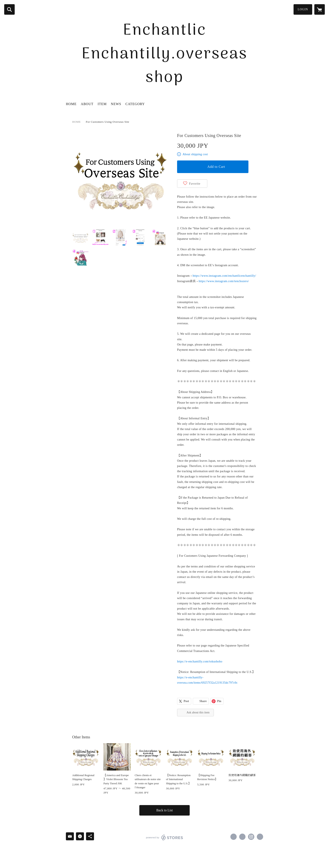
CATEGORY (135, 104)
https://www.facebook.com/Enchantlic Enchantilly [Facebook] (234, 837)
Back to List (164, 810)
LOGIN (303, 9)
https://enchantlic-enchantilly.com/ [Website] (260, 837)
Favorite (195, 184)
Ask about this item (198, 712)
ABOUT (87, 104)
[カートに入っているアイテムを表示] (320, 9)
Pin (219, 701)
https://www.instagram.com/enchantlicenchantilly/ (224, 276)
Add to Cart (216, 167)
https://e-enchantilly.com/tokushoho (200, 661)
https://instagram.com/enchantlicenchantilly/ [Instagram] (251, 837)
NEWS (116, 104)
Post (186, 701)
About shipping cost (195, 154)
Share (203, 701)
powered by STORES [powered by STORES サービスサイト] (165, 837)
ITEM (102, 104)
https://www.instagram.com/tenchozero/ (224, 281)
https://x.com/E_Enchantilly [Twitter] (242, 837)
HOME (71, 104)
